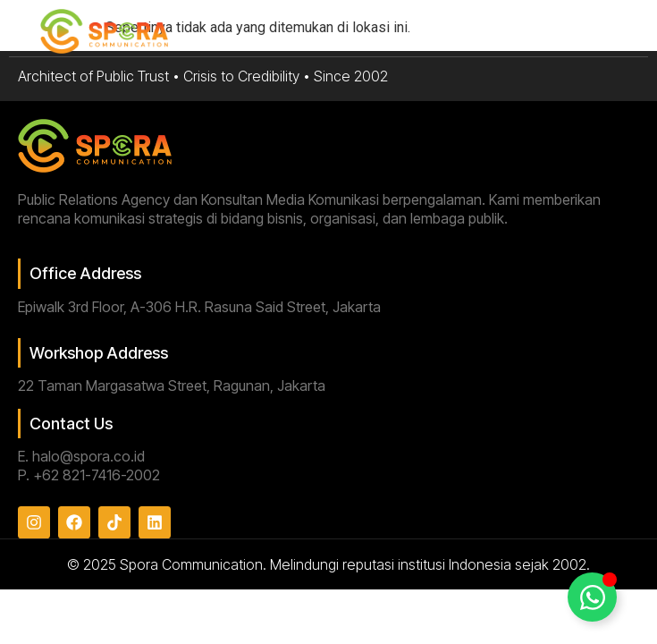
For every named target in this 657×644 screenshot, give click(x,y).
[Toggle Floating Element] (592, 597)
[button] (611, 33)
